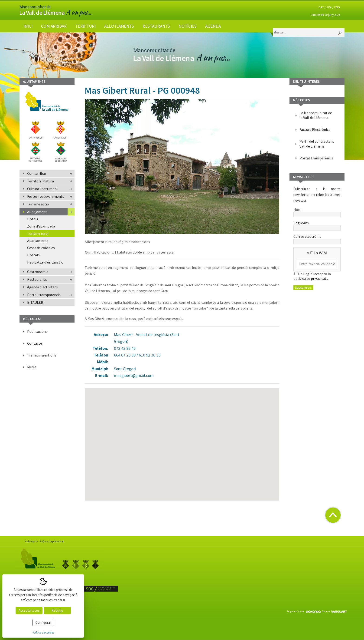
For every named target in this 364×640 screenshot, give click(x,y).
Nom (317, 212)
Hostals (33, 255)
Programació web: (304, 611)
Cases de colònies (41, 248)
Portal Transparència (316, 158)
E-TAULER (35, 302)
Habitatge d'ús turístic (45, 262)
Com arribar (54, 26)
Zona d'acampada (41, 226)
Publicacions (37, 331)
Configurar (43, 622)
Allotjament (37, 212)
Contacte (35, 343)
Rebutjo (57, 610)
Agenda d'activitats (42, 287)
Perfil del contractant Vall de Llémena (317, 144)
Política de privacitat (52, 541)
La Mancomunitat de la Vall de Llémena (316, 115)
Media (32, 367)
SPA (329, 7)
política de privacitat (310, 278)
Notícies (188, 26)
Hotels (33, 219)
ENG (337, 7)
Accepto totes (29, 610)
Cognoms (317, 225)
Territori (85, 26)
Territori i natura (41, 181)
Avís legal (31, 541)
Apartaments (38, 241)
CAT (321, 7)
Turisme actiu (38, 204)
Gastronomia (38, 272)
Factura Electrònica (315, 129)
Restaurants (156, 26)
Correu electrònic (317, 239)
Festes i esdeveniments (46, 196)
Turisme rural (38, 233)
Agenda (213, 26)
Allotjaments (119, 26)
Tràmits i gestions (42, 355)
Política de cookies (43, 632)
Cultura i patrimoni (42, 189)
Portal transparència (44, 295)
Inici (28, 26)
